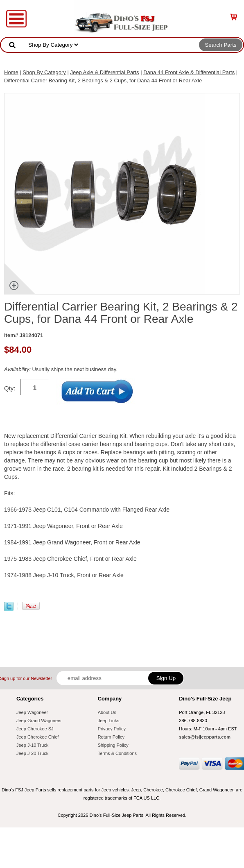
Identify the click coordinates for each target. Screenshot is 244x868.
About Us (107, 712)
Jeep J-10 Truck (32, 745)
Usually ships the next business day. (61, 369)
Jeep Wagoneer (32, 712)
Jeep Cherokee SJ (35, 729)
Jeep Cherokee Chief (37, 737)
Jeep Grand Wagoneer (39, 721)
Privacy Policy (112, 729)
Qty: (10, 388)
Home (11, 72)
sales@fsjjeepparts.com (205, 737)
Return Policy (111, 737)
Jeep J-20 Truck (32, 753)
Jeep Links (109, 721)
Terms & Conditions (117, 753)
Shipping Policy (113, 745)
